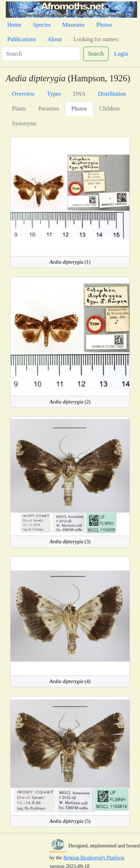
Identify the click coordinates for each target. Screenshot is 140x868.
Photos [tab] (79, 109)
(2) (70, 402)
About (55, 39)
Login (121, 54)
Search (96, 54)
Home (14, 25)
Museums (73, 25)
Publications (22, 39)
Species (42, 25)
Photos (104, 25)
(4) (70, 681)
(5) (70, 821)
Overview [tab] (23, 94)
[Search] (41, 54)
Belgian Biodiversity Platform (94, 858)
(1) (70, 262)
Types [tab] (54, 94)
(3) (70, 542)
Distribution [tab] (112, 94)
